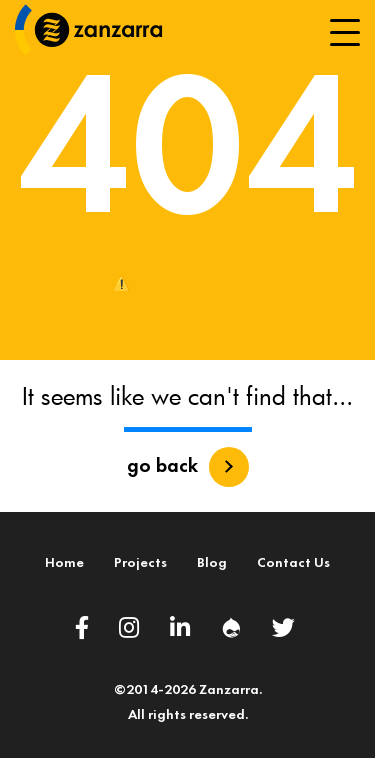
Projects (140, 563)
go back (162, 467)
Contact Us (293, 563)
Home (64, 563)
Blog (212, 563)
